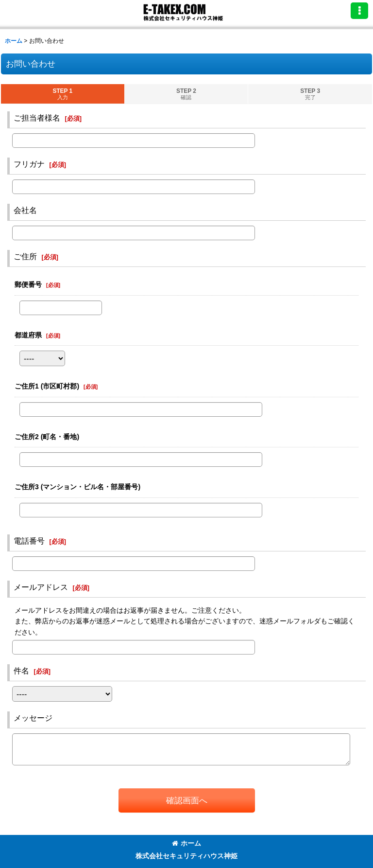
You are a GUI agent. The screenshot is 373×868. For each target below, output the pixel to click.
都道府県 (28, 335)
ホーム (186, 843)
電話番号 (29, 541)
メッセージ (33, 718)
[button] (359, 11)
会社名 (25, 210)
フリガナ (29, 164)
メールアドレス (41, 587)
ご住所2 (47, 437)
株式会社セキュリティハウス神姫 (186, 856)
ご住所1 (47, 386)
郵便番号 (28, 284)
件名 (21, 671)
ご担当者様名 (37, 118)
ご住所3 (77, 487)
